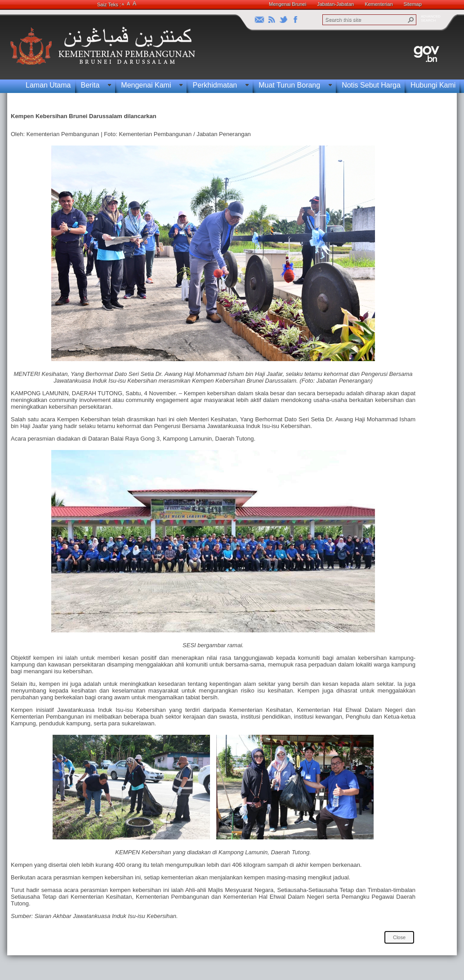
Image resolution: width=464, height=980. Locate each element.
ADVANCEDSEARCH (431, 18)
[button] (411, 20)
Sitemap (413, 4)
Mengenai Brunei (288, 4)
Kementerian (379, 4)
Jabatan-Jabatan (335, 4)
